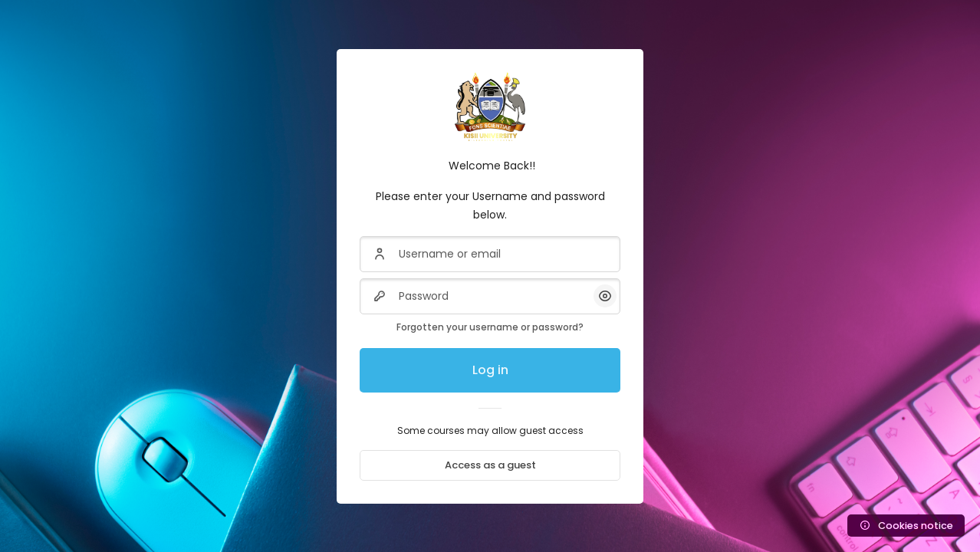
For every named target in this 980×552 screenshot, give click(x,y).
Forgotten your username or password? (490, 327)
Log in (490, 370)
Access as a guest (490, 465)
